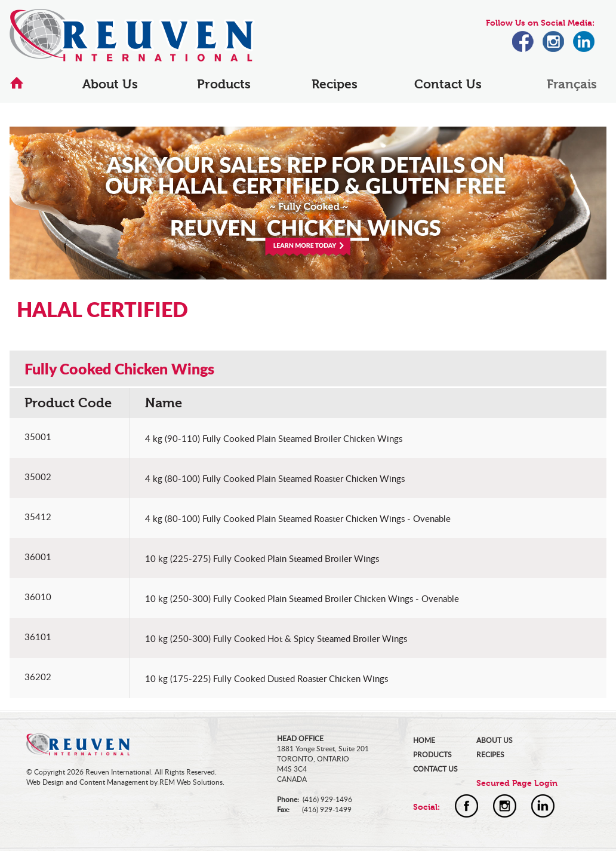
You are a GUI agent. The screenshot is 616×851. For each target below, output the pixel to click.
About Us (110, 84)
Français (572, 84)
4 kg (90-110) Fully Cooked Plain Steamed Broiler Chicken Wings (274, 438)
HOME (424, 740)
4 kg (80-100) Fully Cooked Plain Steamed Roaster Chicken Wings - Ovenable (298, 518)
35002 (38, 477)
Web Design (45, 782)
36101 (38, 637)
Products (224, 84)
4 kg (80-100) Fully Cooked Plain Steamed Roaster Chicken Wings (275, 478)
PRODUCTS (432, 755)
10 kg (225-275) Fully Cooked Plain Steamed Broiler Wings (262, 558)
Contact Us (448, 84)
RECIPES (490, 755)
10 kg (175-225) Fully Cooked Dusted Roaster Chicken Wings (267, 678)
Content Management (114, 782)
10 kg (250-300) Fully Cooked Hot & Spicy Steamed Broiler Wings (276, 638)
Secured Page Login (517, 783)
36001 (38, 557)
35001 (38, 437)
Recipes (335, 84)
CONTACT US (435, 769)
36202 (38, 677)
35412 (38, 517)
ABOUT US (495, 740)
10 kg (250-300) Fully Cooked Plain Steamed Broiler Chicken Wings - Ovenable (302, 598)
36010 (38, 597)
